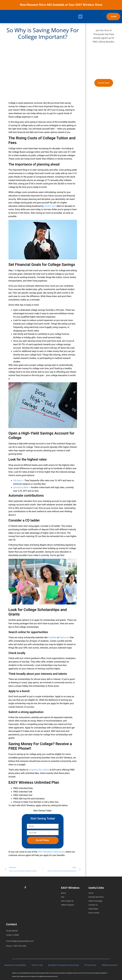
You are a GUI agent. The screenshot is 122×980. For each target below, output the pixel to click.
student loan (50, 206)
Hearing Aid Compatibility (15, 965)
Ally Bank (18, 480)
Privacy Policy (90, 965)
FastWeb (52, 637)
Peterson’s (65, 637)
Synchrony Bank (21, 487)
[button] (80, 17)
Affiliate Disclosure (110, 965)
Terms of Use (37, 965)
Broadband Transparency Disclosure (64, 965)
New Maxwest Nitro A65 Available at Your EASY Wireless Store (61, 5)
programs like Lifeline (39, 770)
